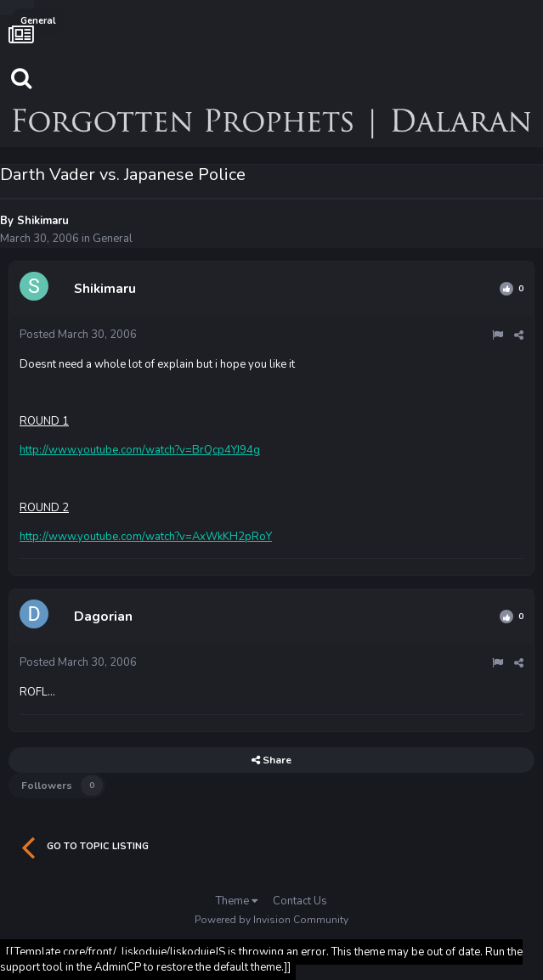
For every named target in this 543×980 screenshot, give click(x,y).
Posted (78, 335)
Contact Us (300, 901)
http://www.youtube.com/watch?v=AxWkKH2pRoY (146, 537)
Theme (237, 901)
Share (271, 760)
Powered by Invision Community (271, 920)
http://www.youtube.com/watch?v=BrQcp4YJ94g (140, 450)
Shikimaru (43, 221)
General (113, 239)
